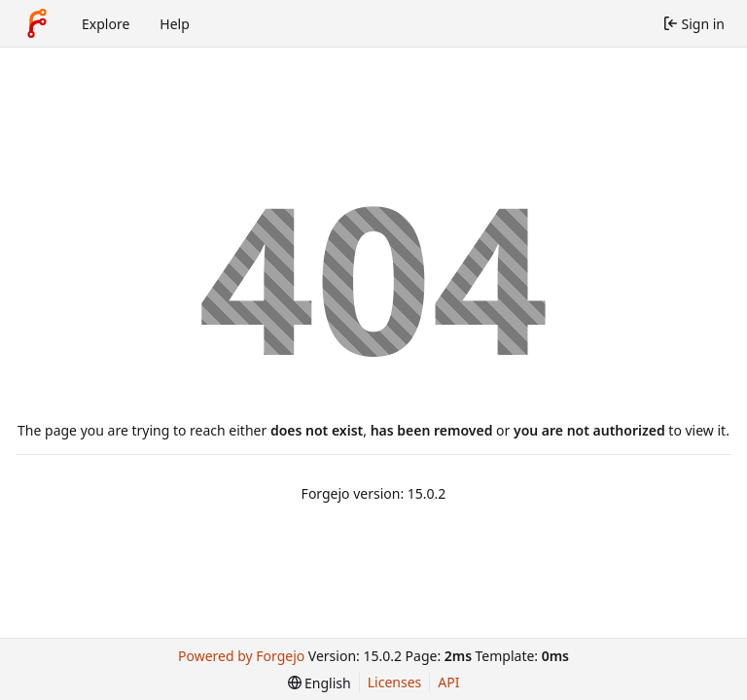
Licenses (395, 682)
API (448, 682)
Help (175, 24)
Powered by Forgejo (241, 656)
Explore (106, 24)
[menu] (320, 683)
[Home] (37, 23)
